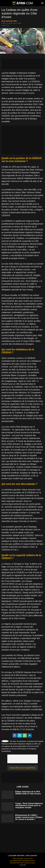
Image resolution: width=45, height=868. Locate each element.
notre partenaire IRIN (9, 21)
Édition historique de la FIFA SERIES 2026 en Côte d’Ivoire (28, 793)
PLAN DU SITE (28, 859)
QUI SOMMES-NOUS (16, 861)
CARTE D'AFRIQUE (18, 859)
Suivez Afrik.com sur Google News (22, 768)
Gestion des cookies (30, 863)
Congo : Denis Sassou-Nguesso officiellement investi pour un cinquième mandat (29, 805)
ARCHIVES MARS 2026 (16, 863)
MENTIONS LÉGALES (29, 861)
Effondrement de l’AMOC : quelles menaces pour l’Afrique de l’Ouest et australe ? (29, 817)
